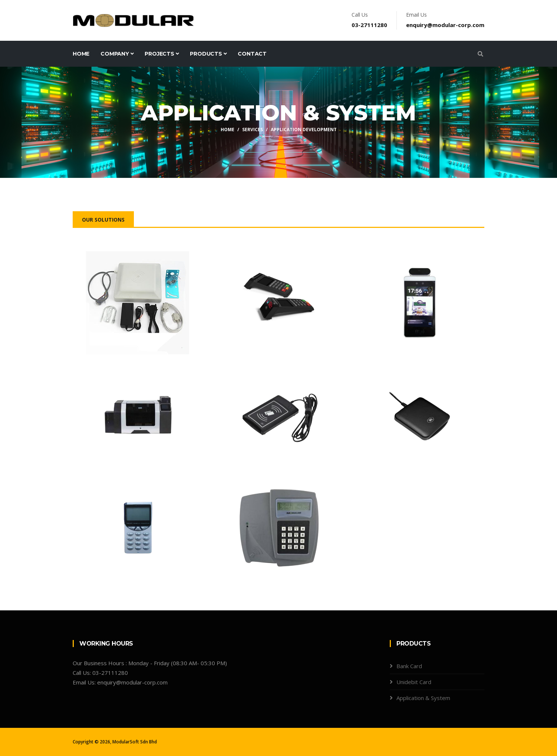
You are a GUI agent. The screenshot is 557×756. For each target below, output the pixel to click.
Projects (162, 54)
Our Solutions (103, 220)
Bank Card (409, 666)
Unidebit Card (414, 682)
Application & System (423, 698)
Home (81, 54)
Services (253, 130)
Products (208, 54)
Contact (252, 54)
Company (117, 54)
